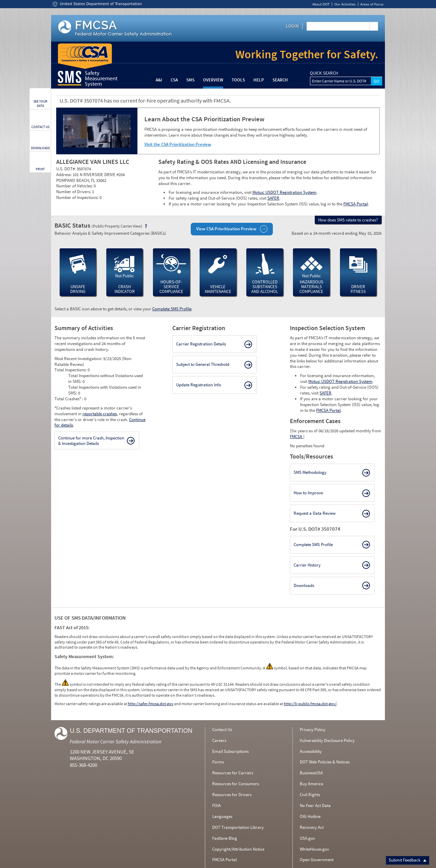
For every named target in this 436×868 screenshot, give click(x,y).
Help (259, 80)
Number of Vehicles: (75, 186)
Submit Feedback (408, 860)
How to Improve (308, 493)
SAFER (273, 198)
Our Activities (345, 4)
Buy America (312, 784)
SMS (190, 80)
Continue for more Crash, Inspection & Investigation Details (91, 441)
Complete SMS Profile (172, 309)
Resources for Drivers (232, 795)
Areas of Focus (372, 4)
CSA (174, 80)
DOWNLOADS (40, 148)
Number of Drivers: (74, 192)
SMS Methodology (310, 472)
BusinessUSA (311, 773)
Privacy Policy (313, 730)
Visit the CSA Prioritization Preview (178, 144)
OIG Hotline (310, 816)
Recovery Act (312, 827)
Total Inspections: (71, 370)
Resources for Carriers (233, 773)
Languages (222, 816)
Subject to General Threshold (203, 364)
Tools (238, 80)
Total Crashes (68, 399)
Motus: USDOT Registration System (284, 192)
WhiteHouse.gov (314, 849)
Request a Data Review (315, 513)
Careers (219, 740)
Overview (213, 80)
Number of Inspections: (78, 197)
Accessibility (311, 751)
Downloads (304, 585)
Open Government (317, 860)
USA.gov (307, 838)
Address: (64, 175)
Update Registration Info (199, 385)
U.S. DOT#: (66, 169)
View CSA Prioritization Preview (226, 229)
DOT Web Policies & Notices (325, 762)
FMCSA (297, 437)
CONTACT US (40, 127)
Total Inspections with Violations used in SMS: (105, 390)
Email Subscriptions (230, 751)
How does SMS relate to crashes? (348, 220)
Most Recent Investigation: (79, 359)
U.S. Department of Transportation (131, 731)
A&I (159, 80)
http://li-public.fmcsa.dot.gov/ (310, 704)
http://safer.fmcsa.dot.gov (151, 704)
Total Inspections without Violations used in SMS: (105, 378)
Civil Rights (310, 795)
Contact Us (222, 730)
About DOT (321, 4)
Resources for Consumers (236, 784)
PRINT (40, 169)
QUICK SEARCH (324, 73)
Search (280, 80)
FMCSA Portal (356, 204)
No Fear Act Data (315, 805)
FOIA (216, 805)
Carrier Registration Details (201, 344)
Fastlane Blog (225, 838)
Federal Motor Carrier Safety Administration (116, 741)
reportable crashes (100, 414)
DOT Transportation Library (238, 827)
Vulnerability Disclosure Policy (327, 740)
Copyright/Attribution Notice (238, 849)
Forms (218, 762)
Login (292, 26)
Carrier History (307, 565)
